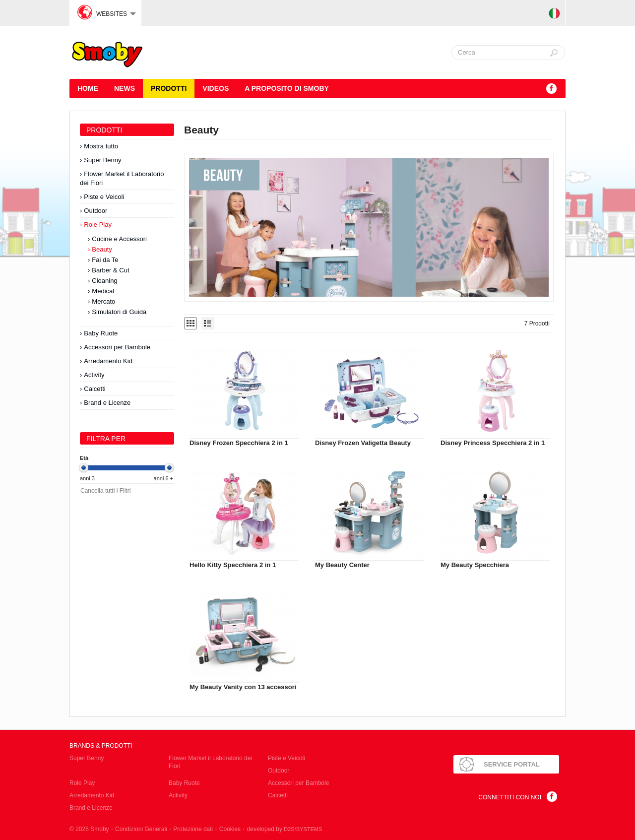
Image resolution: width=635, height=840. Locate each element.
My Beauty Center (342, 565)
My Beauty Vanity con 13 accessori (243, 687)
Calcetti (95, 389)
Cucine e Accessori (119, 239)
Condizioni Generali (141, 829)
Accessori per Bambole (117, 347)
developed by (285, 829)
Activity (94, 375)
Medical (103, 291)
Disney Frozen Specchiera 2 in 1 (239, 443)
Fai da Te (105, 260)
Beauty (102, 249)
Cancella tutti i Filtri (105, 491)
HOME (88, 88)
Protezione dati (193, 829)
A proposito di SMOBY (287, 88)
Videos (216, 88)
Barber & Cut (110, 270)
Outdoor (95, 211)
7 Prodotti (537, 323)
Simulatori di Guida (119, 312)
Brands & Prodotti (101, 746)
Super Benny (102, 160)
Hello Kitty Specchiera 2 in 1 (233, 565)
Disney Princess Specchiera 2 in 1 (493, 443)
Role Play (98, 225)
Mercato (103, 301)
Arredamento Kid (108, 361)
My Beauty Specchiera (475, 565)
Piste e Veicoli (104, 197)
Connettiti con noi (510, 797)
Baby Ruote (101, 333)
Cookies (230, 829)
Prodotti (169, 88)
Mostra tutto (101, 146)
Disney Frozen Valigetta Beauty (363, 443)
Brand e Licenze (107, 403)
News (125, 88)
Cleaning (104, 281)
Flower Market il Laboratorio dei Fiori (122, 178)
